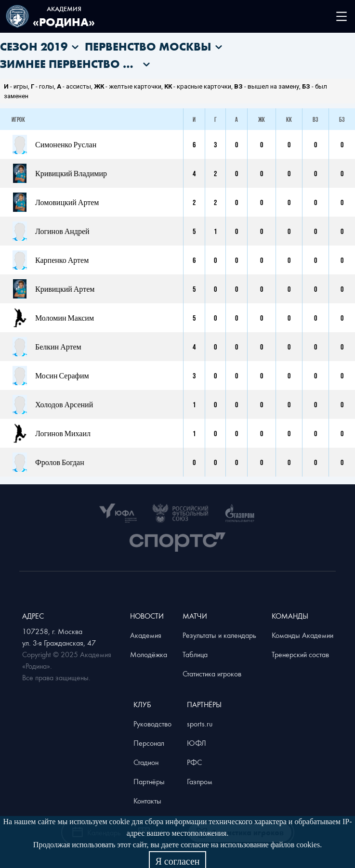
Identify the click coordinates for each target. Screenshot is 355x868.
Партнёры (149, 781)
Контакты (147, 801)
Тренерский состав (300, 654)
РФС (194, 762)
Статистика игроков (212, 674)
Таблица (195, 654)
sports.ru (200, 724)
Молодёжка (149, 654)
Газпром (200, 781)
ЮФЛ (197, 743)
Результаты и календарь (219, 635)
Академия (146, 635)
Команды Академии (302, 635)
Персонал (149, 743)
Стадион (146, 762)
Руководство (152, 724)
